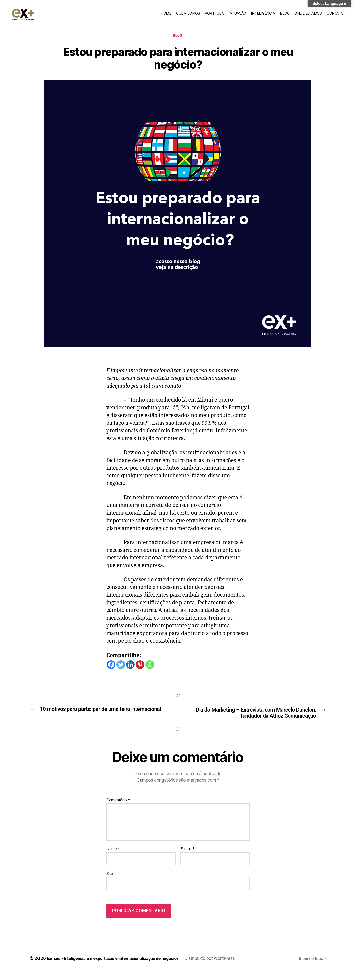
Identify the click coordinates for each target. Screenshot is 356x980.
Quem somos (188, 16)
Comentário (118, 808)
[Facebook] (111, 672)
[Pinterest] (140, 672)
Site (110, 881)
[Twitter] (121, 672)
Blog (285, 16)
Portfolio (215, 16)
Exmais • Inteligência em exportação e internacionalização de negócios (115, 966)
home (166, 16)
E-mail (188, 857)
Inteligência (263, 16)
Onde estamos (308, 16)
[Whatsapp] (150, 672)
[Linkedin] (130, 672)
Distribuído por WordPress (215, 966)
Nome (113, 857)
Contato (335, 16)
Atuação (238, 16)
